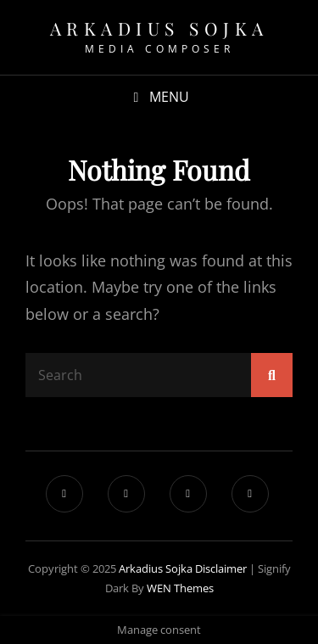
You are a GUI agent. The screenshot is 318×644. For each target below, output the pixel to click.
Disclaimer (221, 568)
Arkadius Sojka (159, 28)
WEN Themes (180, 588)
